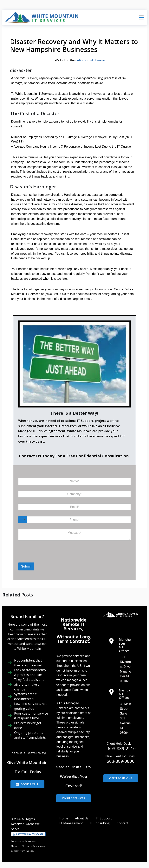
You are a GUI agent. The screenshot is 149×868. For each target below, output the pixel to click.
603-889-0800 (121, 761)
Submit (26, 566)
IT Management (71, 823)
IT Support (104, 818)
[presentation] (34, 557)
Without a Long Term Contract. (74, 639)
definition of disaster (90, 60)
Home (64, 818)
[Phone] (75, 520)
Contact (122, 823)
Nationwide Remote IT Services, (74, 624)
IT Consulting (100, 823)
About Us (82, 818)
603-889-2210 (122, 748)
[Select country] (23, 520)
